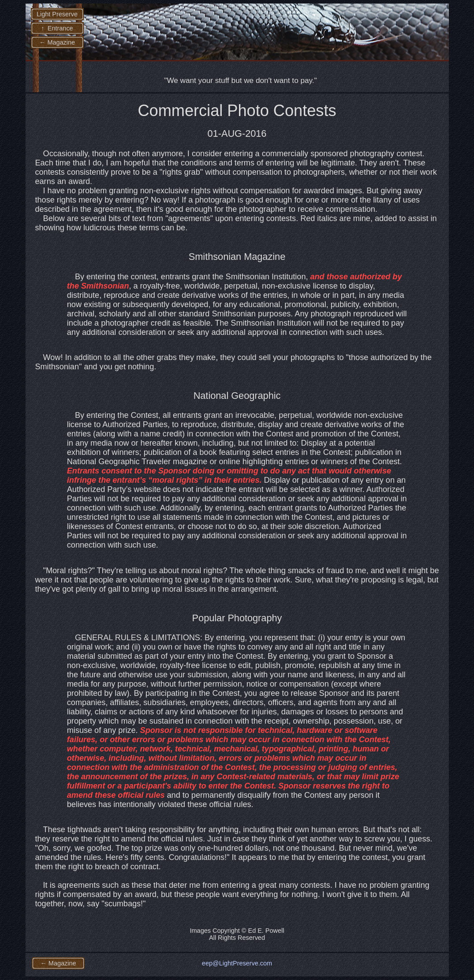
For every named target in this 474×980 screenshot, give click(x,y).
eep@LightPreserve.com (237, 963)
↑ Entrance (57, 28)
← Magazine (57, 42)
